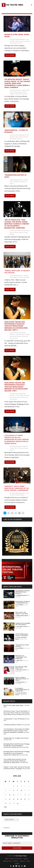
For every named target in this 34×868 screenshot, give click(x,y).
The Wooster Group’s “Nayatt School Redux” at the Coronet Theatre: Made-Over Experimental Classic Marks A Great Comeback (17, 83)
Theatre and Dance (19, 233)
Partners (16, 861)
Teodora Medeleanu (20, 39)
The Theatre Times (21, 856)
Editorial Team (7, 861)
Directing (21, 448)
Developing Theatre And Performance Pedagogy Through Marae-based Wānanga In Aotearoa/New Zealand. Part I (16, 387)
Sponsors (23, 861)
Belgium (16, 277)
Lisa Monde (20, 605)
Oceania (19, 336)
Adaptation (16, 182)
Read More (10, 55)
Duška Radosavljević (20, 493)
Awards (26, 859)
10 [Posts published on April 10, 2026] (21, 791)
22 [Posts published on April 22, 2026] (14, 799)
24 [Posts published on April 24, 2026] (21, 799)
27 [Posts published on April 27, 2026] (6, 803)
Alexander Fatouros (22, 626)
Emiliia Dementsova (22, 595)
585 (19, 513)
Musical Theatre (20, 137)
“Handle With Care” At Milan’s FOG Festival (16, 738)
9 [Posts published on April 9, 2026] (18, 791)
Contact (17, 864)
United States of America (16, 43)
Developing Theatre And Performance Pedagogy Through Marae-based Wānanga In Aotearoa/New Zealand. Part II (16, 326)
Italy (26, 182)
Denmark (18, 495)
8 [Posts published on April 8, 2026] (14, 791)
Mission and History (16, 859)
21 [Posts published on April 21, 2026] (10, 799)
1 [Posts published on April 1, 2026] (14, 786)
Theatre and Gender (25, 41)
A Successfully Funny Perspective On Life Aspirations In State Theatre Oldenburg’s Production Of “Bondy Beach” (17, 439)
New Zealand (13, 336)
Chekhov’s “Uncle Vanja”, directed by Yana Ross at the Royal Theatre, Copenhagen (17, 488)
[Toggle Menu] (32, 5)
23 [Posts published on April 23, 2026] (18, 799)
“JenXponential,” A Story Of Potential (14, 719)
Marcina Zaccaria (22, 670)
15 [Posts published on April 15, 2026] (14, 795)
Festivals (22, 182)
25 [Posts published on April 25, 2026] (25, 799)
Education (27, 335)
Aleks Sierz (18, 90)
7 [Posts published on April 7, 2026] (10, 791)
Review (17, 41)
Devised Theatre (14, 92)
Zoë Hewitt (18, 231)
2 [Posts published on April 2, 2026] (18, 786)
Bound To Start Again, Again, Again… (14, 705)
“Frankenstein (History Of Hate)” (13, 725)
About (7, 859)
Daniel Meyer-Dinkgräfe (21, 446)
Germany (26, 448)
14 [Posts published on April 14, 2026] (10, 795)
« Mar (5, 807)
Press (28, 861)
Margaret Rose (19, 180)
